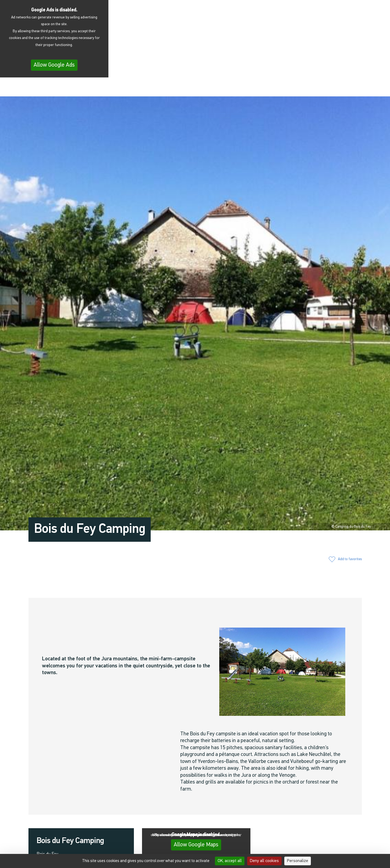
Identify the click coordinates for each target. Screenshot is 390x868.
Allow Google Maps (196, 845)
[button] (315, 87)
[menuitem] (369, 88)
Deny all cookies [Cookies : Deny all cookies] (264, 861)
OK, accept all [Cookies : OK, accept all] (230, 861)
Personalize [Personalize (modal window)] (298, 861)
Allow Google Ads (54, 65)
